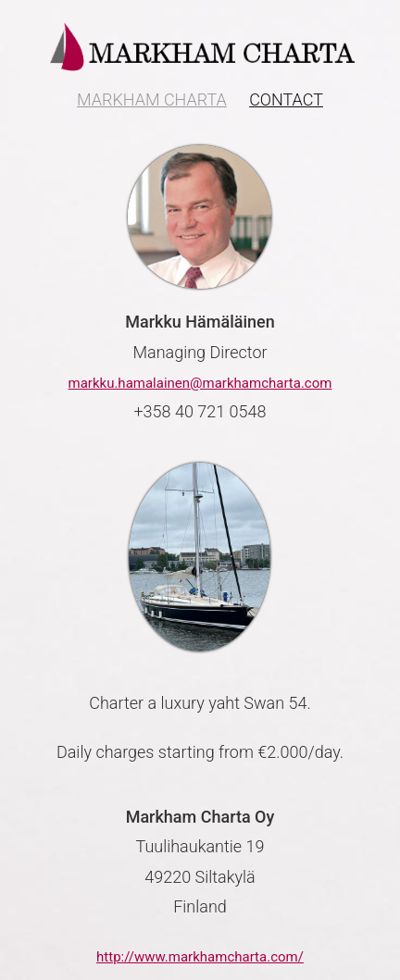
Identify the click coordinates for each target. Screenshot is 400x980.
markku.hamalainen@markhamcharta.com (200, 383)
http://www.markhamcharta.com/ (200, 957)
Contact (286, 99)
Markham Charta (152, 99)
